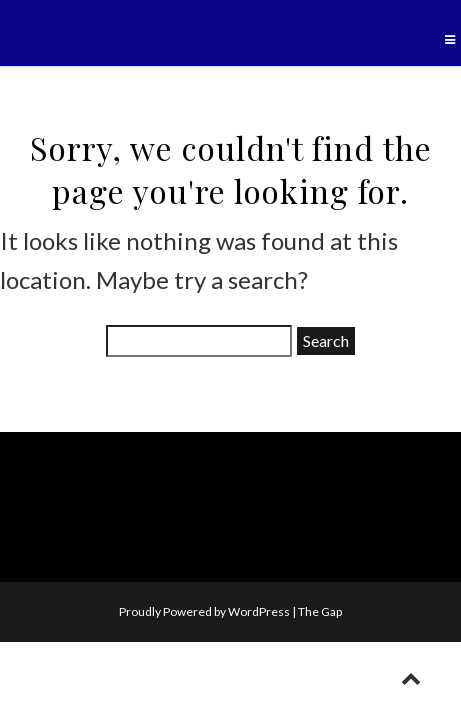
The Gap (320, 611)
